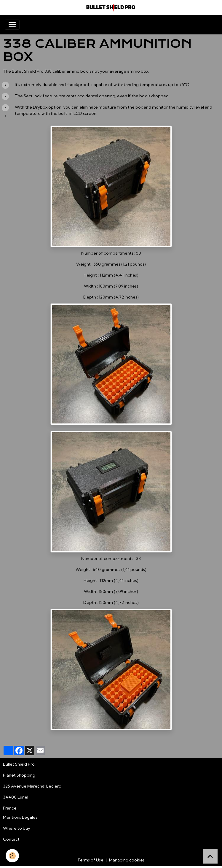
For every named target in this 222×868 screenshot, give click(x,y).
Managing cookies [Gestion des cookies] (127, 860)
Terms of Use (90, 860)
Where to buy (17, 828)
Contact (11, 839)
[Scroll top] (210, 856)
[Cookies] (13, 856)
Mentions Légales (20, 817)
